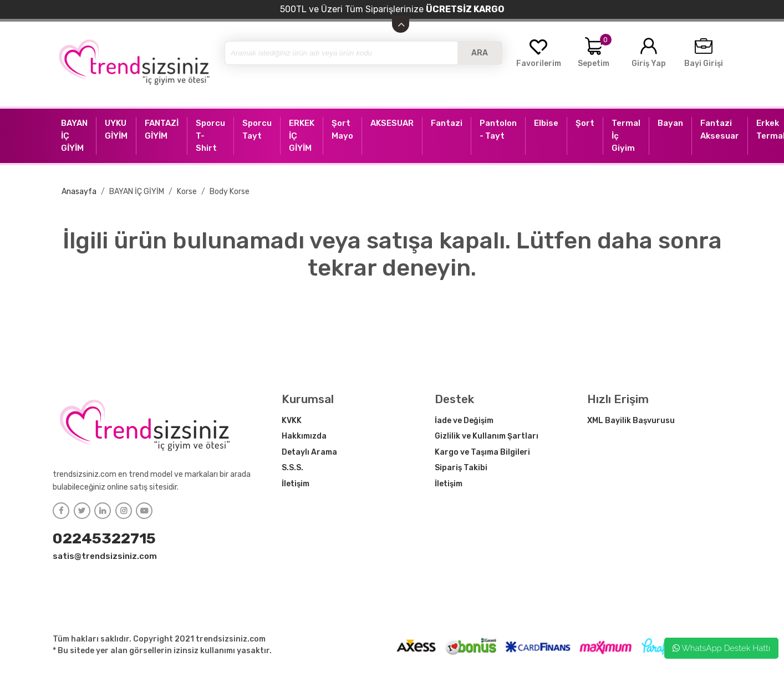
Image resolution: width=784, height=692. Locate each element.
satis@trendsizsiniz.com (105, 556)
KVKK (292, 421)
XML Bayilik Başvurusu (631, 421)
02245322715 (104, 538)
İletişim (296, 484)
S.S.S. (292, 468)
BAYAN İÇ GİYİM (137, 192)
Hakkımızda (304, 436)
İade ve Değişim (464, 421)
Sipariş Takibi (461, 468)
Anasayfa (79, 192)
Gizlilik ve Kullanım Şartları (487, 436)
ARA (480, 53)
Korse (187, 192)
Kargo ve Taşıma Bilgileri (482, 452)
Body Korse (230, 192)
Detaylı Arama (309, 452)
